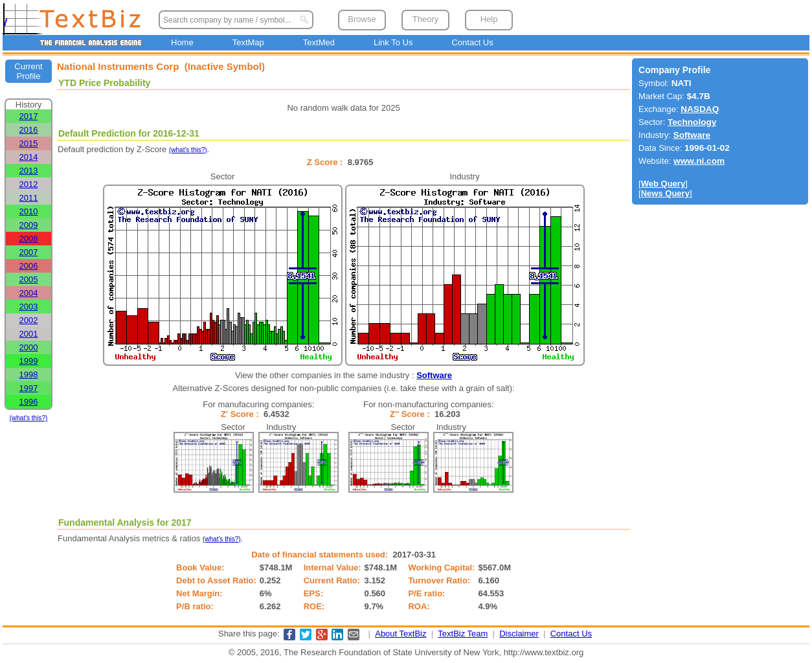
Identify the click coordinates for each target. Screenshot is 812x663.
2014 (29, 157)
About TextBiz (400, 634)
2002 (29, 320)
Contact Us (472, 42)
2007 (29, 252)
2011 (29, 198)
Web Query (663, 184)
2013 (29, 171)
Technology (692, 122)
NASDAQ (700, 109)
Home (182, 42)
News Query (665, 193)
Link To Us (393, 42)
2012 (29, 184)
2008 (29, 239)
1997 (29, 388)
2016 (29, 130)
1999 (29, 361)
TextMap (248, 42)
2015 (29, 143)
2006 (29, 266)
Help (489, 19)
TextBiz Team (463, 634)
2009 (29, 225)
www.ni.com (699, 161)
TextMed (319, 42)
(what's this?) (29, 418)
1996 (29, 402)
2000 (29, 347)
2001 (29, 334)
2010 (29, 211)
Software (434, 375)
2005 (29, 279)
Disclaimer (519, 634)
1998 (29, 375)
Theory (425, 19)
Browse (362, 19)
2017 (29, 116)
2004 (29, 293)
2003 (29, 307)
